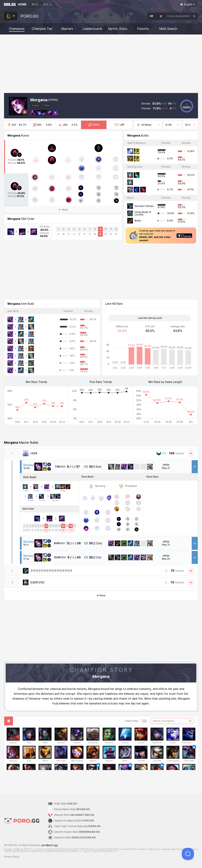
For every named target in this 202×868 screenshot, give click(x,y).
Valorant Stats (74, 815)
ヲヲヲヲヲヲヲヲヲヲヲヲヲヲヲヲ (51, 571)
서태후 (34, 453)
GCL (47, 4)
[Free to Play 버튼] (143, 721)
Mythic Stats (118, 29)
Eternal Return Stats (72, 809)
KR (172, 125)
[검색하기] (190, 721)
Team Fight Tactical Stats (77, 826)
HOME (22, 4)
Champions (17, 29)
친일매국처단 (37, 582)
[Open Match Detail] (195, 543)
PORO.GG (29, 16)
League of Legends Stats (74, 821)
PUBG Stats (65, 804)
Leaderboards (93, 29)
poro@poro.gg (49, 845)
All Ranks (148, 125)
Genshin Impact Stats (77, 832)
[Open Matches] (191, 571)
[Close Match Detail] (195, 467)
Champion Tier (42, 29)
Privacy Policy (12, 857)
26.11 (190, 125)
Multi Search (168, 29)
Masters (67, 29)
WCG (35, 4)
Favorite (143, 29)
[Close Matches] (191, 453)
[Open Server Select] (156, 16)
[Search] (194, 16)
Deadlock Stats (75, 838)
